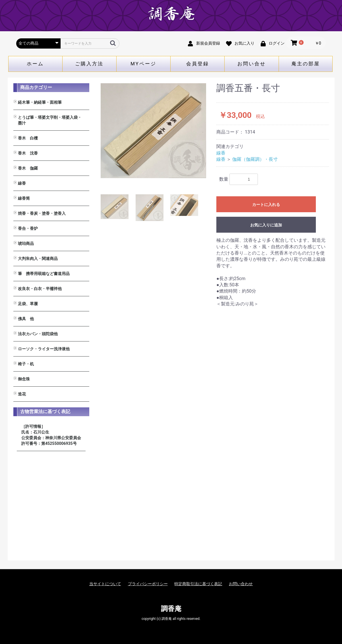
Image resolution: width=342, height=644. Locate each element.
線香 (22, 183)
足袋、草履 (28, 304)
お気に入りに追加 (266, 225)
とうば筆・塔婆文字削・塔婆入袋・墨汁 (50, 120)
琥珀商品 (26, 243)
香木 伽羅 (28, 168)
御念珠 (24, 379)
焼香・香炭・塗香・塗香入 (42, 213)
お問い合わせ (241, 584)
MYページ (143, 64)
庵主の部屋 (306, 64)
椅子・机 (26, 364)
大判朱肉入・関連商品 (38, 259)
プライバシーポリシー (148, 584)
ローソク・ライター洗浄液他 (44, 349)
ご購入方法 (89, 64)
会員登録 (198, 64)
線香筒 (24, 198)
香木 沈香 (28, 153)
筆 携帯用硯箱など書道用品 (44, 274)
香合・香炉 (28, 228)
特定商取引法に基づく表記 (198, 584)
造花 (22, 394)
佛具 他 (26, 319)
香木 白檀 (28, 138)
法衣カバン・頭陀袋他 (38, 334)
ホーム (35, 64)
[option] (154, 131)
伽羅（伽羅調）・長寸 (255, 159)
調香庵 (171, 609)
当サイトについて (105, 584)
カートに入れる (266, 205)
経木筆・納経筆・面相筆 (40, 102)
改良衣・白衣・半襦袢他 (40, 289)
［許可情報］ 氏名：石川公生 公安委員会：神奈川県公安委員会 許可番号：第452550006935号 (51, 435)
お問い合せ (252, 64)
